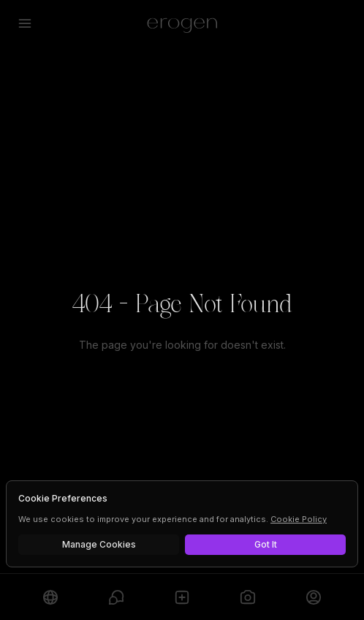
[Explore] (50, 597)
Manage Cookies (99, 544)
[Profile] (314, 597)
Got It (266, 544)
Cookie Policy (299, 519)
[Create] (182, 597)
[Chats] (116, 597)
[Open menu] (25, 23)
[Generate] (248, 597)
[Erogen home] (182, 23)
